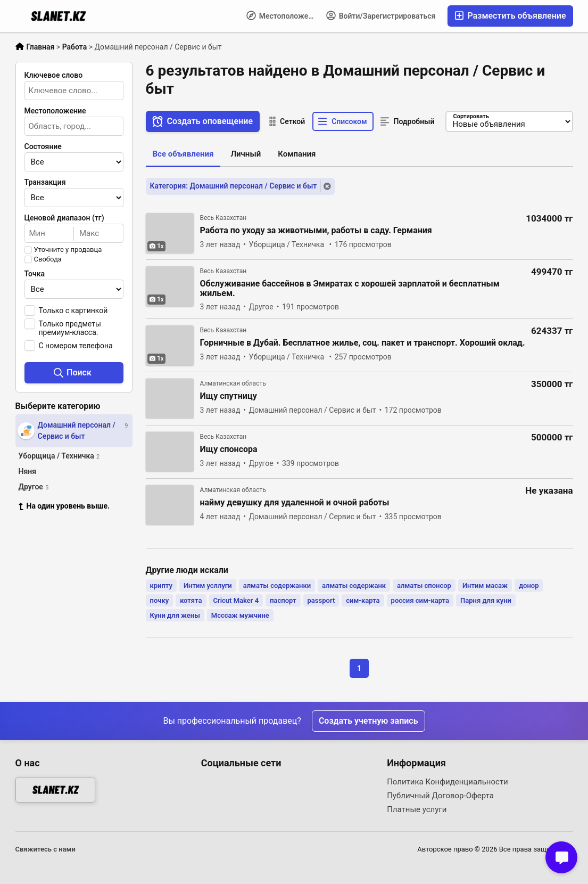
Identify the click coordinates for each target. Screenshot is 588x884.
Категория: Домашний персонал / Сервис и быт (234, 186)
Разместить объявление (510, 16)
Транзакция (45, 182)
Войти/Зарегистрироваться (381, 15)
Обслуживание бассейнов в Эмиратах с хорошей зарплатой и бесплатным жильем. (350, 289)
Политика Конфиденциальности (448, 782)
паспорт (283, 600)
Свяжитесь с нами (45, 849)
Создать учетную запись (368, 721)
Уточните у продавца (68, 250)
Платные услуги (417, 809)
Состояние (43, 146)
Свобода (48, 259)
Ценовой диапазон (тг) (64, 218)
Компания (297, 154)
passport (321, 600)
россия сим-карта (420, 600)
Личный (246, 154)
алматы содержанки (277, 586)
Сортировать (471, 116)
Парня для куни (486, 600)
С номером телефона (76, 346)
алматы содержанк (354, 586)
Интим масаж (485, 586)
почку (160, 600)
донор (529, 586)
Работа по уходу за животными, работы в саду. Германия (316, 231)
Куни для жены (175, 615)
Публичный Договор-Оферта (440, 796)
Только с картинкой (73, 310)
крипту (161, 586)
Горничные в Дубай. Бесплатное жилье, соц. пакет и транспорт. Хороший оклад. (363, 343)
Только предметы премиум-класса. (70, 328)
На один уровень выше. (64, 506)
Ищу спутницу (229, 396)
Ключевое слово (54, 75)
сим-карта (363, 600)
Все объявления (183, 154)
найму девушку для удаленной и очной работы (295, 503)
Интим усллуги (208, 586)
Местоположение (283, 15)
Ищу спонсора (229, 449)
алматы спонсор (424, 586)
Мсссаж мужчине (240, 615)
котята (191, 600)
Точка (35, 274)
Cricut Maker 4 (236, 600)
